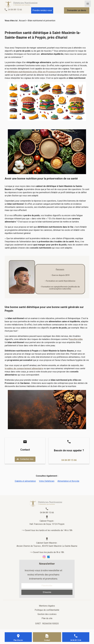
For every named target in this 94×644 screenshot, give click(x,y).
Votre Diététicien (47, 481)
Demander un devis (77, 10)
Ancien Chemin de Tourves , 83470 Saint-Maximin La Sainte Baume (47, 546)
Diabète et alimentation (25, 481)
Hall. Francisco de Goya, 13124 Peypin (47, 524)
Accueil (22, 21)
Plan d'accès (18, 640)
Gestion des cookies (47, 614)
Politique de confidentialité (47, 610)
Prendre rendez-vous (42, 10)
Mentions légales (47, 606)
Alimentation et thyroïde (68, 481)
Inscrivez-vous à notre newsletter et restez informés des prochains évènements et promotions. (43, 575)
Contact (47, 640)
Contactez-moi (25, 459)
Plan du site (47, 618)
